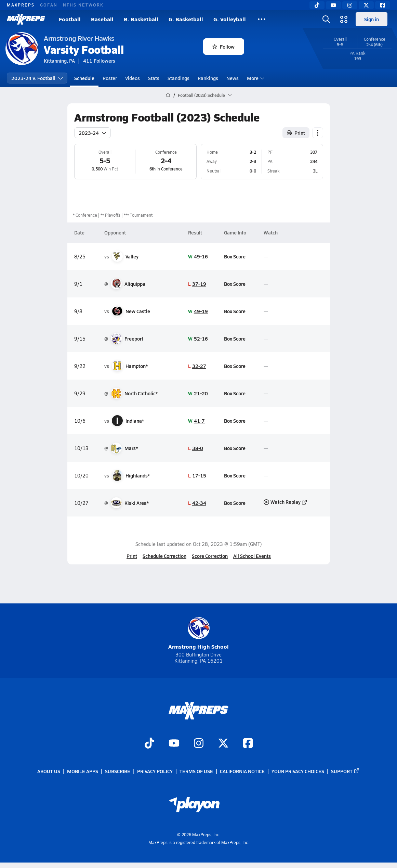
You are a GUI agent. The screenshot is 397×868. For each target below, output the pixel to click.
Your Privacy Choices (298, 771)
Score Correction (210, 556)
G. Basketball (186, 19)
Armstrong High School (198, 634)
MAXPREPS (21, 5)
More (255, 78)
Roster (110, 78)
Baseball (102, 19)
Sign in (372, 19)
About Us (49, 771)
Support (345, 771)
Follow (223, 47)
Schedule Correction (164, 556)
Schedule (84, 78)
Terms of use (196, 771)
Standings (178, 78)
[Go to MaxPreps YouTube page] (174, 744)
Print (132, 556)
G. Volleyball (230, 19)
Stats (154, 78)
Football (70, 19)
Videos (133, 78)
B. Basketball (141, 19)
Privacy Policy (155, 771)
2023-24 (92, 133)
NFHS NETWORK (83, 5)
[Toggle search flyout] (326, 19)
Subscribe (118, 771)
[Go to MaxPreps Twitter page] (223, 744)
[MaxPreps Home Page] (168, 95)
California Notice (242, 771)
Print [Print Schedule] (296, 133)
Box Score (235, 256)
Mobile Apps (83, 771)
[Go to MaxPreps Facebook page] (248, 744)
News (233, 78)
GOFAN (49, 5)
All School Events (252, 556)
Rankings (208, 78)
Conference (171, 169)
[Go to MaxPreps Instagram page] (199, 744)
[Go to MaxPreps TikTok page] (149, 744)
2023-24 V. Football (37, 78)
